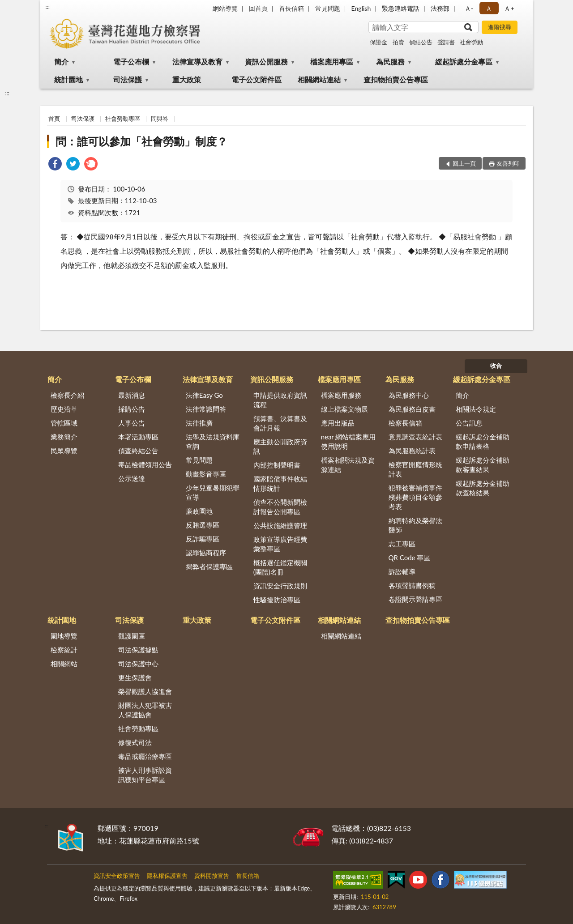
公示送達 (132, 478)
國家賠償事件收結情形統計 (280, 483)
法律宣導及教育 (197, 62)
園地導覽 (64, 636)
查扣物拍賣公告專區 (396, 79)
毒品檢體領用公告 (145, 464)
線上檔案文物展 (344, 409)
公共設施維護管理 (280, 525)
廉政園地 (199, 511)
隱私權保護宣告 (167, 876)
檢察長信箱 (405, 423)
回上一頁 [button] (464, 163)
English (361, 8)
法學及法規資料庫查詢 (213, 441)
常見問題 (328, 8)
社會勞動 (471, 42)
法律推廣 (199, 423)
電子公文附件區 (257, 79)
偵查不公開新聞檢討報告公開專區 (280, 507)
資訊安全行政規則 (280, 586)
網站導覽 (225, 8)
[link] (55, 165)
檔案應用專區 (332, 62)
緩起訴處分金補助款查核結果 (483, 488)
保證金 (378, 42)
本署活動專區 (138, 437)
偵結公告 (421, 42)
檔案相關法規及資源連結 (348, 465)
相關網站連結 (319, 79)
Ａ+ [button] (509, 8)
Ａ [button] (489, 8)
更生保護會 (135, 677)
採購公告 (132, 409)
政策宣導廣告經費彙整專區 (280, 544)
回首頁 (258, 8)
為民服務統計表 (412, 451)
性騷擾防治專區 (277, 600)
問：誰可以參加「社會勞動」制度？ (141, 141)
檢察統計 (64, 650)
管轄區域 (64, 423)
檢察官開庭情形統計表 (415, 469)
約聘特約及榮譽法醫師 (415, 525)
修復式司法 (135, 742)
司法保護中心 (138, 664)
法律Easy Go (204, 395)
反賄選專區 (203, 525)
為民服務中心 (409, 395)
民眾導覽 (64, 451)
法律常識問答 (206, 409)
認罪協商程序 (206, 553)
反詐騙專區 (203, 539)
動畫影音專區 (206, 474)
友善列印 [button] (508, 163)
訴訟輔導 (402, 571)
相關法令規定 (476, 409)
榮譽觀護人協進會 (145, 691)
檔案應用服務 (341, 395)
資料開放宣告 (212, 876)
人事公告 (132, 423)
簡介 (61, 62)
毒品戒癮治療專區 (145, 756)
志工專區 (402, 544)
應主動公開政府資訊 (280, 446)
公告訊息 (469, 423)
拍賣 (398, 42)
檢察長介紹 (67, 395)
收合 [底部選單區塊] (496, 366)
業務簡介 (64, 437)
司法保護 (128, 79)
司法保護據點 (138, 650)
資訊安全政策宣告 (117, 876)
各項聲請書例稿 (412, 585)
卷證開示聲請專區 (415, 599)
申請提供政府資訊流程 (280, 400)
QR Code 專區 (410, 558)
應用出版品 (338, 423)
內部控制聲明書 (277, 465)
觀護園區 (132, 636)
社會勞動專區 (123, 119)
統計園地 (68, 79)
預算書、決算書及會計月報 (280, 423)
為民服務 (390, 62)
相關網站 (64, 664)
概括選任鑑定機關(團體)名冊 (280, 567)
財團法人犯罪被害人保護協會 (145, 710)
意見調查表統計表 (415, 437)
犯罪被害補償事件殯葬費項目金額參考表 (415, 497)
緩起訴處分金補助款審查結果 (483, 465)
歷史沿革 (64, 409)
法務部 (440, 8)
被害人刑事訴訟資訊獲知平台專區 (145, 775)
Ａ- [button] (469, 8)
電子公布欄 (131, 62)
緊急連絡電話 (401, 8)
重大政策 (187, 79)
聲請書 (446, 42)
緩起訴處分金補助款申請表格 (483, 441)
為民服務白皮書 (412, 409)
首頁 (54, 119)
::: (47, 7)
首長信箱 (291, 8)
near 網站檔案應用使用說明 (349, 441)
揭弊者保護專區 (209, 566)
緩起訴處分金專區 (464, 62)
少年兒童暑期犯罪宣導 (213, 492)
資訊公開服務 (266, 62)
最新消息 (132, 395)
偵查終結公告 (138, 451)
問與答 (160, 119)
